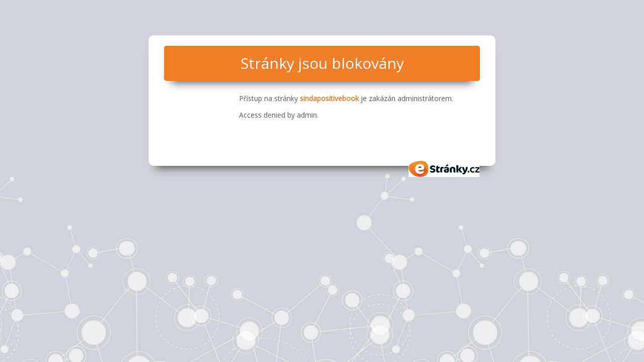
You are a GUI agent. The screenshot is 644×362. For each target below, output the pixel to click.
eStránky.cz (444, 169)
